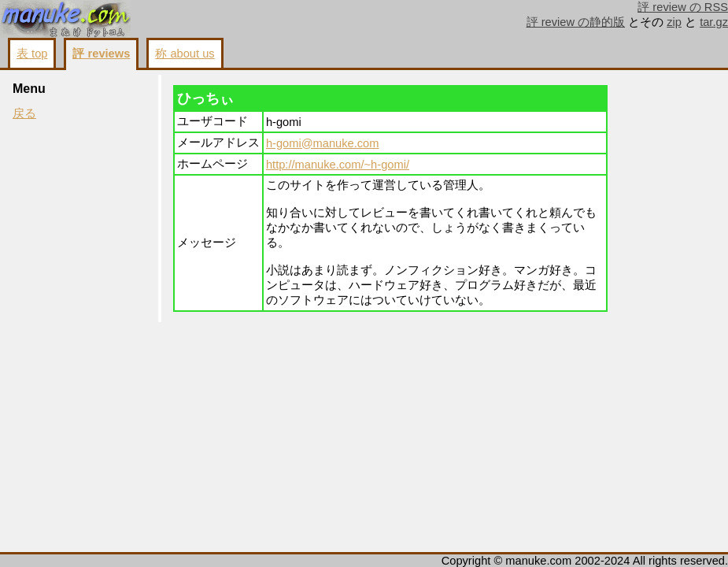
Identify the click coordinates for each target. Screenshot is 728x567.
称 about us (185, 54)
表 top (32, 54)
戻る (24, 113)
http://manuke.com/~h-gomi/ (338, 165)
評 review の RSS (683, 7)
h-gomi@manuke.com (323, 143)
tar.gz (714, 22)
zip (674, 22)
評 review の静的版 (576, 22)
